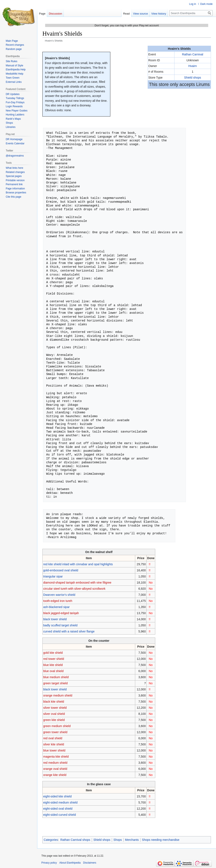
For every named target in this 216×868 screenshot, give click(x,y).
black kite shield (54, 702)
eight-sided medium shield (60, 802)
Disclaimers (90, 863)
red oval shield (53, 738)
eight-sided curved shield (60, 815)
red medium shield (55, 763)
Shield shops (193, 78)
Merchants (132, 840)
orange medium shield (58, 695)
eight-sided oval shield (58, 809)
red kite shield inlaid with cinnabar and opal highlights (78, 564)
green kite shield (54, 720)
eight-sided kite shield (57, 796)
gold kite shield (53, 653)
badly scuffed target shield (60, 625)
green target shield (55, 683)
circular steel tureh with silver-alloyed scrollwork (74, 589)
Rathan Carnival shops (75, 840)
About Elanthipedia (70, 863)
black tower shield (55, 619)
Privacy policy (49, 863)
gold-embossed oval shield (61, 570)
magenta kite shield (56, 757)
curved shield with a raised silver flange (69, 631)
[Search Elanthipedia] (191, 13)
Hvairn (193, 66)
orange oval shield (55, 769)
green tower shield (55, 732)
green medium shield (57, 726)
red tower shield (54, 659)
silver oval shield (54, 714)
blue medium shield (56, 677)
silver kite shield (54, 744)
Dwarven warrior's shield (59, 595)
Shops (118, 840)
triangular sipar (53, 576)
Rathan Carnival (193, 54)
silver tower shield (55, 708)
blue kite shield (53, 665)
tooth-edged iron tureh (58, 601)
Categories (51, 840)
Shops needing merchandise (161, 840)
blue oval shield (53, 671)
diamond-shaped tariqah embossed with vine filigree (77, 583)
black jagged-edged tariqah (61, 613)
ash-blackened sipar (56, 607)
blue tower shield (54, 750)
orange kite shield (55, 775)
